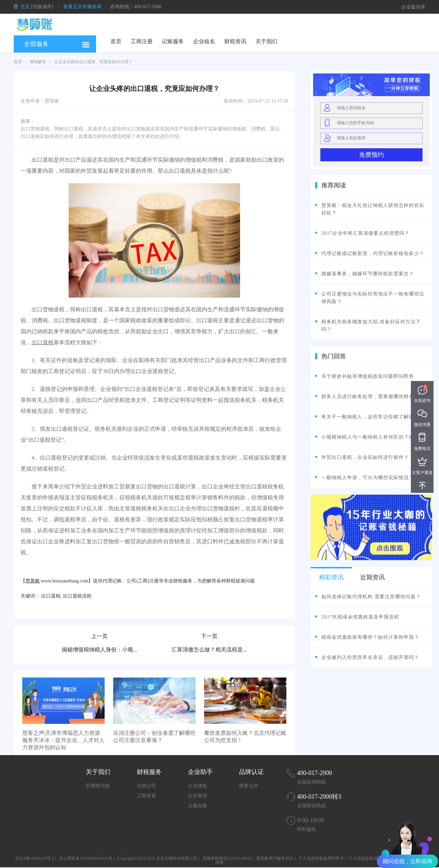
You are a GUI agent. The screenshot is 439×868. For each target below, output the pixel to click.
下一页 (209, 636)
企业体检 (198, 786)
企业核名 (204, 41)
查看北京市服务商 (82, 7)
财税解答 (38, 62)
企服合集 (198, 806)
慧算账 (33, 581)
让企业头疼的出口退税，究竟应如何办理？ (93, 62)
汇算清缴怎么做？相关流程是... (209, 650)
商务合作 (249, 786)
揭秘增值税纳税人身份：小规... (99, 650)
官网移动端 (98, 786)
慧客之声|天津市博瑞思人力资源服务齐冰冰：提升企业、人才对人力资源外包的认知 (63, 740)
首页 (116, 41)
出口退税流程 (77, 596)
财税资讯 (235, 41)
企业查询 (198, 796)
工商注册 (142, 41)
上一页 (99, 636)
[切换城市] (42, 7)
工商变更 (146, 796)
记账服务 (173, 41)
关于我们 (266, 41)
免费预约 (371, 155)
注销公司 (146, 786)
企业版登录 (413, 7)
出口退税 (43, 342)
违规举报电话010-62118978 (227, 858)
